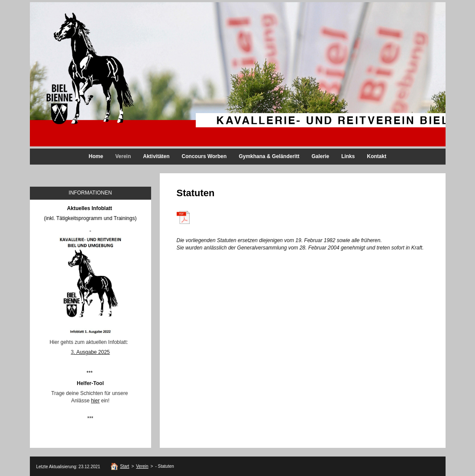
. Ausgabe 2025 (92, 352)
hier (95, 401)
